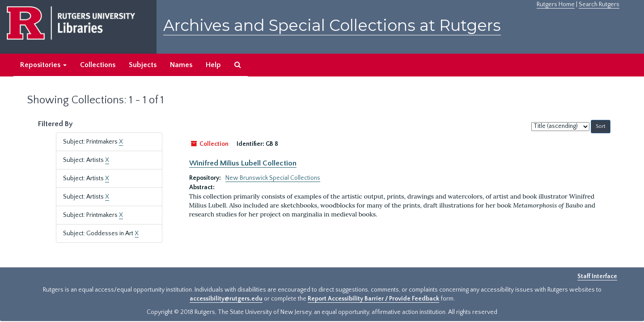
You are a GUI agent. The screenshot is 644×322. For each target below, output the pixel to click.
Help (213, 65)
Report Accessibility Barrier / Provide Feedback (373, 299)
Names (181, 65)
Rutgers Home (556, 4)
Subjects (143, 65)
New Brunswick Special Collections (273, 178)
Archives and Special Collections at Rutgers (332, 25)
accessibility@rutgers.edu (226, 299)
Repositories (43, 65)
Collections (98, 65)
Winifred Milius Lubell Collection (243, 163)
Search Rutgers (599, 4)
